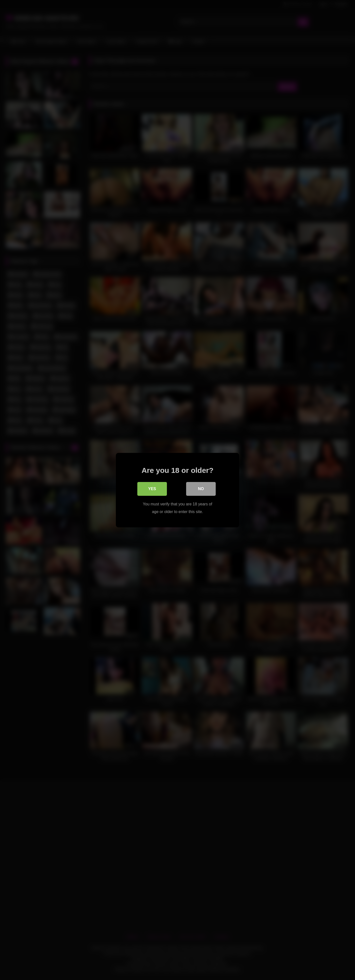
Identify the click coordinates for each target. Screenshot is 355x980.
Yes (152, 489)
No (201, 489)
